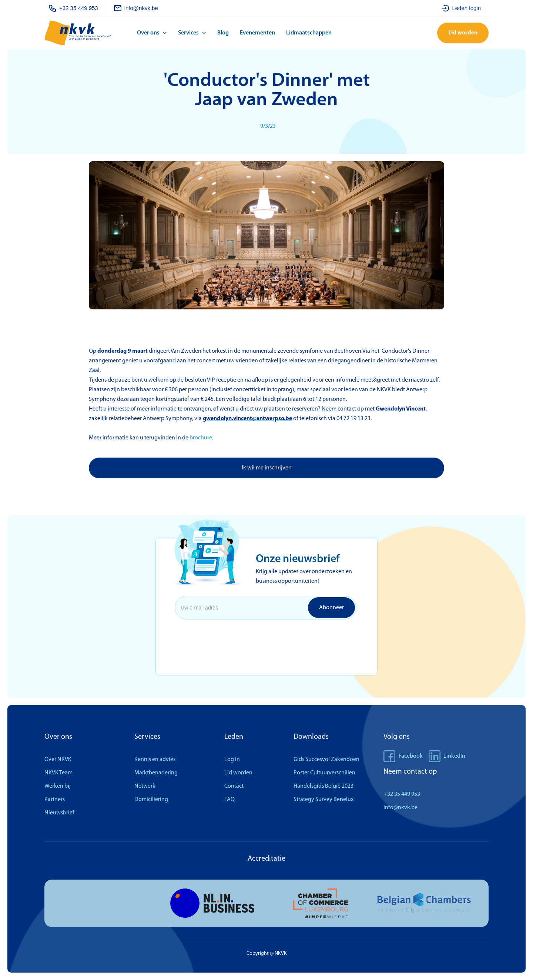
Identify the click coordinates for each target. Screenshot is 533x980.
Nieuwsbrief (59, 813)
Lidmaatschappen (309, 33)
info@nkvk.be (400, 808)
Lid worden (463, 33)
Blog (223, 33)
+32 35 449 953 (402, 794)
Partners (55, 800)
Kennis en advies (155, 760)
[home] (89, 33)
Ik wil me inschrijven (267, 468)
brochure (201, 438)
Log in (232, 760)
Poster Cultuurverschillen (324, 773)
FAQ (229, 800)
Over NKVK (58, 760)
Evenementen (257, 33)
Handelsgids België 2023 (324, 786)
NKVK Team (58, 773)
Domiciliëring (151, 800)
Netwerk (145, 786)
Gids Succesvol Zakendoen (326, 760)
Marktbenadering (156, 773)
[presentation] (235, 637)
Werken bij (58, 786)
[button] (154, 33)
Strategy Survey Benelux (324, 800)
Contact (234, 786)
